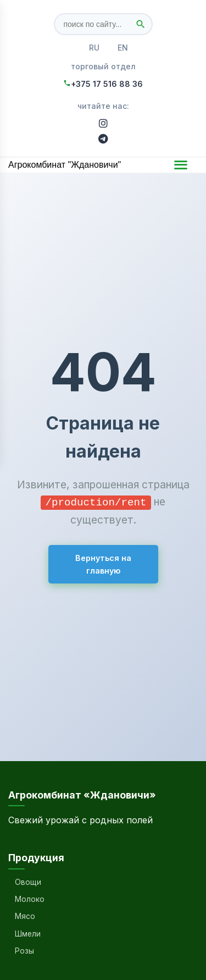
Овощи (28, 882)
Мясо (25, 916)
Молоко (30, 899)
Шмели (28, 934)
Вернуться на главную (103, 564)
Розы (24, 951)
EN (123, 48)
